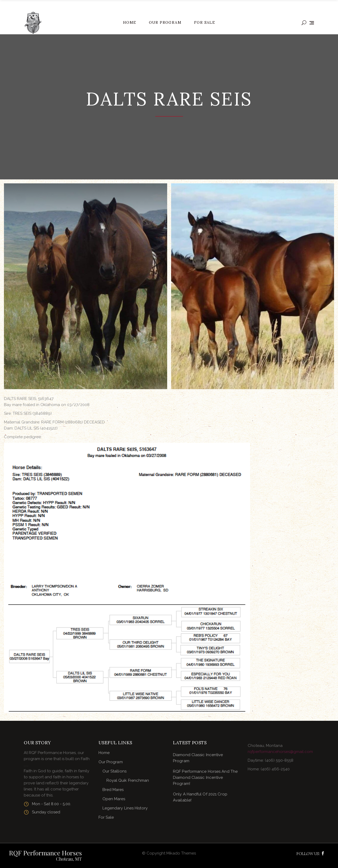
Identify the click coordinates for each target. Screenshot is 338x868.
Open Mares (114, 799)
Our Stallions (114, 771)
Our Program (111, 762)
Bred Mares (113, 790)
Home (104, 753)
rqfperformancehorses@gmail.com (280, 752)
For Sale (106, 817)
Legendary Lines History (125, 808)
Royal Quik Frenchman (128, 780)
